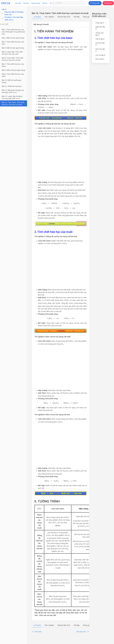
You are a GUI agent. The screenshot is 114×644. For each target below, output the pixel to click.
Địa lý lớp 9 (100, 59)
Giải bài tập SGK (64, 17)
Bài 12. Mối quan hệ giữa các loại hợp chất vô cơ (13, 91)
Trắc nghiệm (49, 17)
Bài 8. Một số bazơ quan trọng (13, 70)
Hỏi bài (26, 3)
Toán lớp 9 (100, 23)
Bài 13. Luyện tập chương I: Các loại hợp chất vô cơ (12, 97)
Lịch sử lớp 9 (100, 55)
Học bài (18, 3)
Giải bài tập (36, 3)
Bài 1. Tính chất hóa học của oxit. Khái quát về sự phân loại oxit (13, 32)
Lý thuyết (37, 17)
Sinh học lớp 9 (100, 50)
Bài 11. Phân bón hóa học (12, 86)
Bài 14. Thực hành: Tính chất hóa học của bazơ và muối (13, 103)
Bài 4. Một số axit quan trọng (13, 48)
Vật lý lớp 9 (100, 39)
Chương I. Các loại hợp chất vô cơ (14, 18)
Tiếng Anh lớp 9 (100, 34)
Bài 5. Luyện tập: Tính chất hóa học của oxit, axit (12, 53)
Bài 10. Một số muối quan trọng (12, 81)
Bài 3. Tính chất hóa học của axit (13, 43)
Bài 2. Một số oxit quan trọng (13, 38)
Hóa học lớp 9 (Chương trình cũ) (14, 13)
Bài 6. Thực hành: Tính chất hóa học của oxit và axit (12, 59)
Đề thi (45, 3)
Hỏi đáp (77, 17)
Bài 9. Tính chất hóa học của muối (13, 75)
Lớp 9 (4, 9)
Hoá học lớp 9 (100, 44)
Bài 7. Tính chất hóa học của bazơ (13, 65)
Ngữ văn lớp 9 (100, 28)
